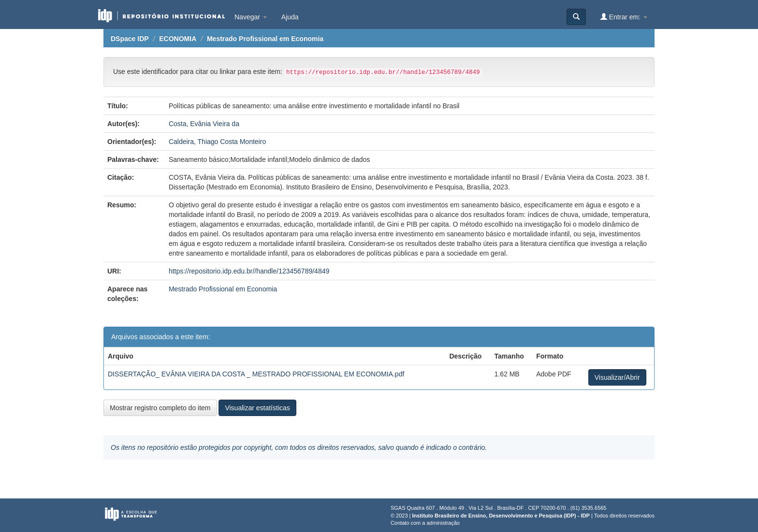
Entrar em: (624, 17)
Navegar (251, 17)
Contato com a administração (425, 523)
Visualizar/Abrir (617, 377)
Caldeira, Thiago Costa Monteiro (217, 142)
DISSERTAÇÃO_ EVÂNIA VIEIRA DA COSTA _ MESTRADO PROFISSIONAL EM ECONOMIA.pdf (256, 374)
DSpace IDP (130, 39)
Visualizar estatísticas (257, 408)
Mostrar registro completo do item (160, 408)
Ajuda (290, 17)
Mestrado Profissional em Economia (265, 39)
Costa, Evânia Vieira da (204, 124)
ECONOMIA (178, 39)
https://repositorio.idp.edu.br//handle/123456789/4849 (249, 271)
